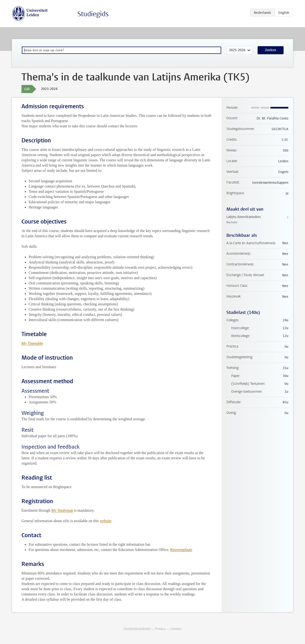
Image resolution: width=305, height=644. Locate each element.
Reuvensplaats (181, 550)
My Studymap (62, 510)
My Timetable (32, 343)
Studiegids (93, 14)
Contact (176, 629)
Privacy (160, 629)
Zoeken (271, 50)
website (106, 521)
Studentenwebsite (137, 629)
